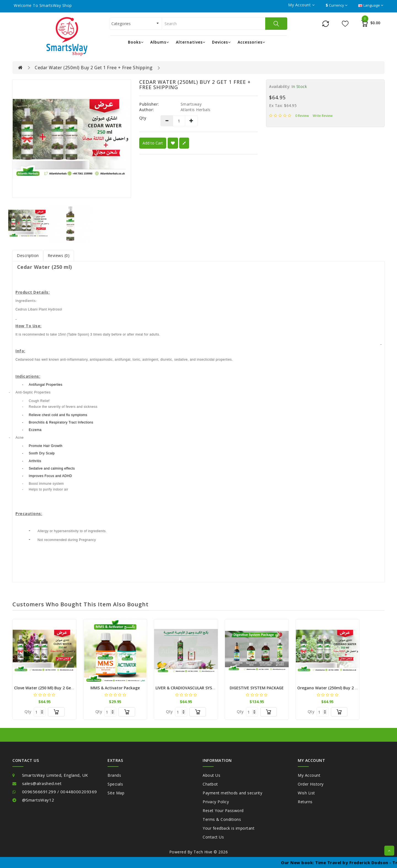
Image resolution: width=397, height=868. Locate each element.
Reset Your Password (223, 811)
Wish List (306, 793)
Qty (143, 118)
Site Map (116, 793)
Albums (160, 42)
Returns (305, 802)
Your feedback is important (229, 828)
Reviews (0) (59, 255)
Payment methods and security (232, 793)
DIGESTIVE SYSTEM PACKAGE (257, 688)
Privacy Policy (216, 802)
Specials (115, 784)
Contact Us (213, 837)
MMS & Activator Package (115, 688)
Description (28, 255)
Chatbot (210, 784)
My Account (309, 775)
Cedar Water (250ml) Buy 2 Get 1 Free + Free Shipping (94, 68)
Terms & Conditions (222, 819)
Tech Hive (203, 852)
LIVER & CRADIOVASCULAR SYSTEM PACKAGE (197, 688)
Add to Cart (153, 143)
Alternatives (191, 42)
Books (136, 42)
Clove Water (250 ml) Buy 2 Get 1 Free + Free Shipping (65, 688)
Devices (221, 42)
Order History (311, 784)
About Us (211, 775)
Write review (323, 116)
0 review (302, 116)
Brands (114, 775)
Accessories (251, 42)
